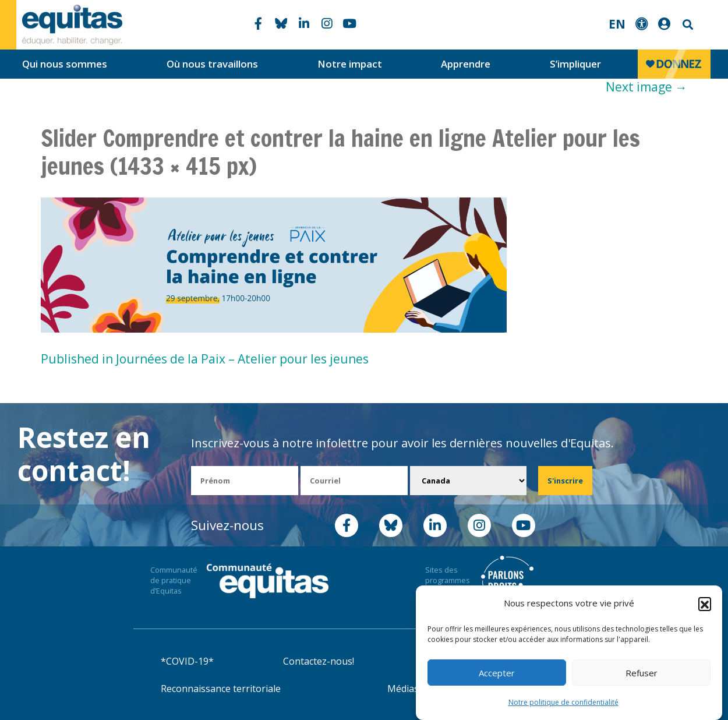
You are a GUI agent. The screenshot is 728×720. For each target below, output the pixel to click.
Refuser (642, 676)
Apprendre (466, 64)
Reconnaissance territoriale (221, 689)
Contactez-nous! (319, 661)
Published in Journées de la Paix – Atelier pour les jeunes (205, 359)
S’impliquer (575, 64)
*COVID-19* (187, 661)
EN (617, 24)
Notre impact (350, 64)
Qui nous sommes (65, 64)
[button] (705, 607)
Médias (403, 689)
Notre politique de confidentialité (563, 706)
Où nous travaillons (212, 64)
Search (687, 25)
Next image (646, 87)
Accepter (497, 676)
